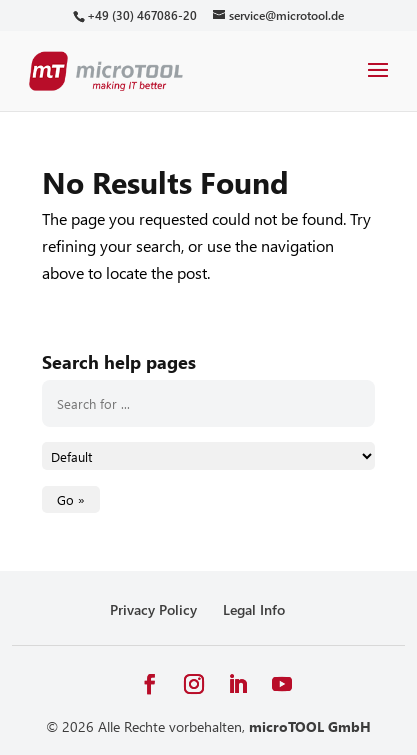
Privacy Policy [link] (153, 609)
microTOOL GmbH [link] (310, 726)
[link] (141, 15)
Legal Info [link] (254, 609)
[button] (378, 83)
